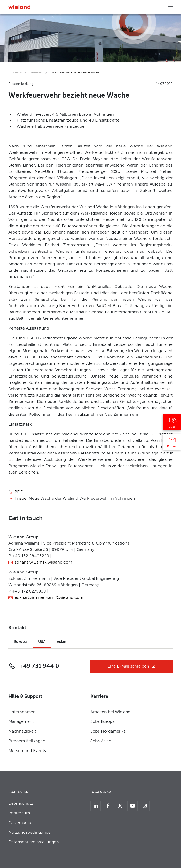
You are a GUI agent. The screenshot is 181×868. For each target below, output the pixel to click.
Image (21, 498)
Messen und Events (27, 751)
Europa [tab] (21, 642)
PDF (19, 492)
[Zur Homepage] (19, 7)
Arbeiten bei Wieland (111, 712)
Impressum (19, 813)
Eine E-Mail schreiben (132, 667)
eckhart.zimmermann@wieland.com (49, 598)
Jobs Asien (101, 741)
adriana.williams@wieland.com (43, 562)
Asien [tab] (62, 642)
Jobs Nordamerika (108, 731)
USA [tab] (42, 642)
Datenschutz (21, 804)
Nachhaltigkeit (22, 731)
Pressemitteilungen (27, 741)
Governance (20, 823)
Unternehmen (22, 712)
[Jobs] (172, 424)
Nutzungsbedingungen (31, 832)
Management (21, 722)
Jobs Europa (103, 722)
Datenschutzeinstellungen (34, 842)
